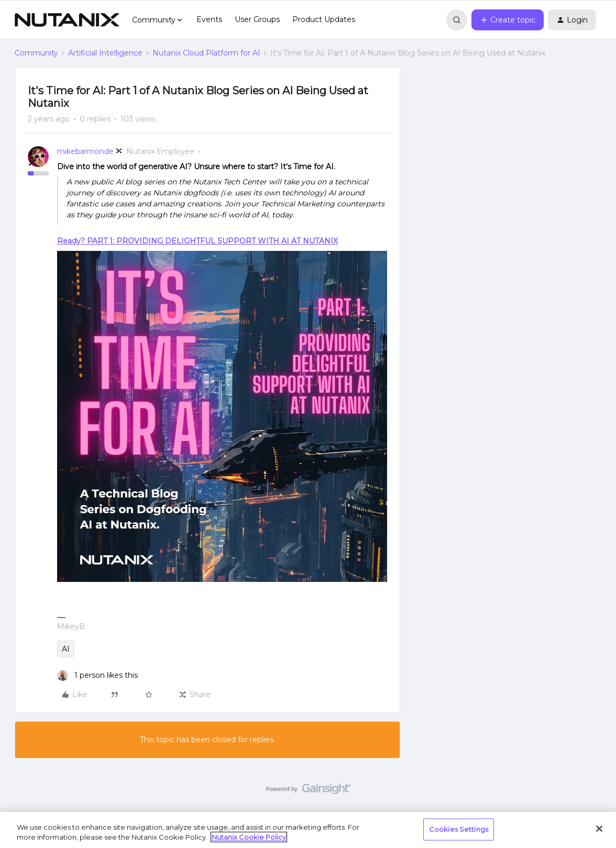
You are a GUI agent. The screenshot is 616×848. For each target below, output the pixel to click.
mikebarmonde (85, 151)
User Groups (257, 19)
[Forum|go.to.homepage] (67, 20)
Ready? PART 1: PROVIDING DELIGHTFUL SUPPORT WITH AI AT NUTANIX (197, 241)
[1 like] (97, 675)
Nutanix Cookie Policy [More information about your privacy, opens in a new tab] (249, 837)
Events (209, 19)
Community (36, 53)
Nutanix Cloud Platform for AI (206, 53)
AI (66, 649)
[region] (308, 830)
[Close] (599, 829)
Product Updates (324, 19)
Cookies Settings (459, 829)
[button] (508, 20)
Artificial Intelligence (105, 53)
